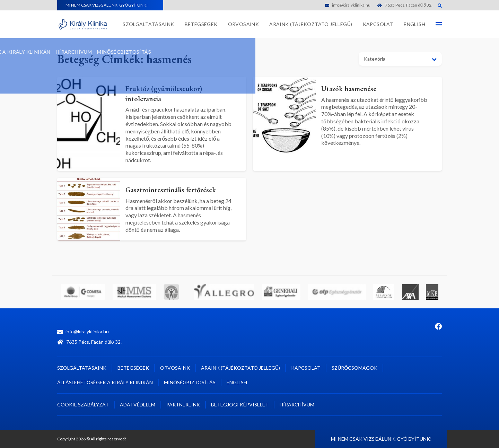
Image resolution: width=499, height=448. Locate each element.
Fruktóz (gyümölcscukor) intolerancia (170, 93)
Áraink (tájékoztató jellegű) (311, 24)
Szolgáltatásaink (148, 24)
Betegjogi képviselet (240, 405)
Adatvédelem (138, 405)
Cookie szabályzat (83, 405)
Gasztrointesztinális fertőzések (178, 189)
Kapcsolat (378, 24)
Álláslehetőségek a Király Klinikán (105, 382)
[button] (400, 59)
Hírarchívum (297, 405)
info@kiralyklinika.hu (348, 5)
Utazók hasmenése (353, 88)
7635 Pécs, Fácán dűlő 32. (405, 5)
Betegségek (201, 24)
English (414, 24)
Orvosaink (244, 24)
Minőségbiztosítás (190, 382)
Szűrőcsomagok (354, 368)
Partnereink (183, 405)
